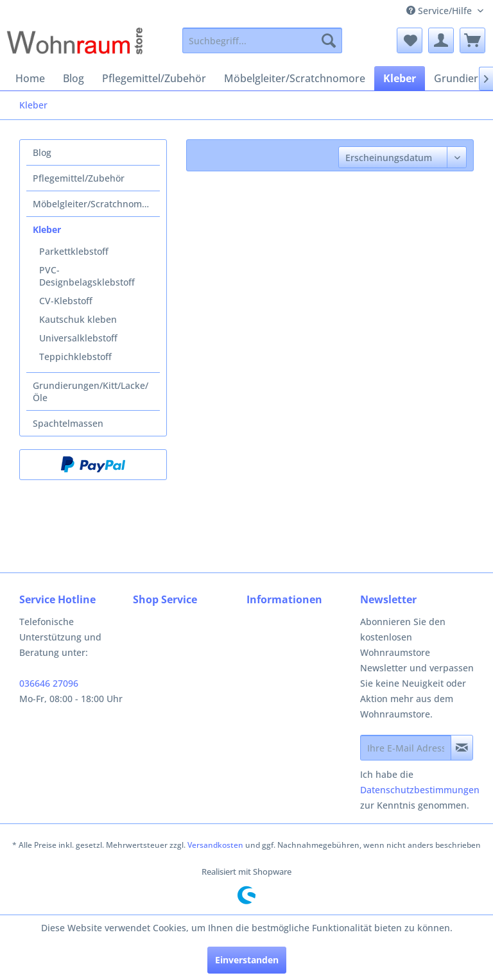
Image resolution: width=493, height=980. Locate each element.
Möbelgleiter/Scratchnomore (94, 204)
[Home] (30, 78)
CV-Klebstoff (66, 301)
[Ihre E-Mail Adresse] (406, 748)
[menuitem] (263, 40)
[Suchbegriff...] (263, 40)
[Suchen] (329, 40)
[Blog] (74, 78)
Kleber (47, 229)
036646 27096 (49, 683)
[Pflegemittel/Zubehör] (154, 78)
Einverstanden (247, 960)
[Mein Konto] (441, 40)
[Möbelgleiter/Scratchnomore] (295, 78)
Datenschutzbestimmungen (420, 790)
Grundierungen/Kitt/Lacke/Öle (91, 391)
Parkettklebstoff (74, 251)
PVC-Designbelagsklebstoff (87, 276)
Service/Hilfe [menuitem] (440, 11)
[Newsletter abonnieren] (462, 748)
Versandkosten (215, 845)
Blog (42, 152)
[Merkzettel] (410, 40)
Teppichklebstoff (75, 357)
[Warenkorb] (472, 40)
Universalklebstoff (78, 338)
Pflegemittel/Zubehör (79, 178)
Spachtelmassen (68, 423)
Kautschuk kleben (78, 319)
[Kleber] (400, 78)
